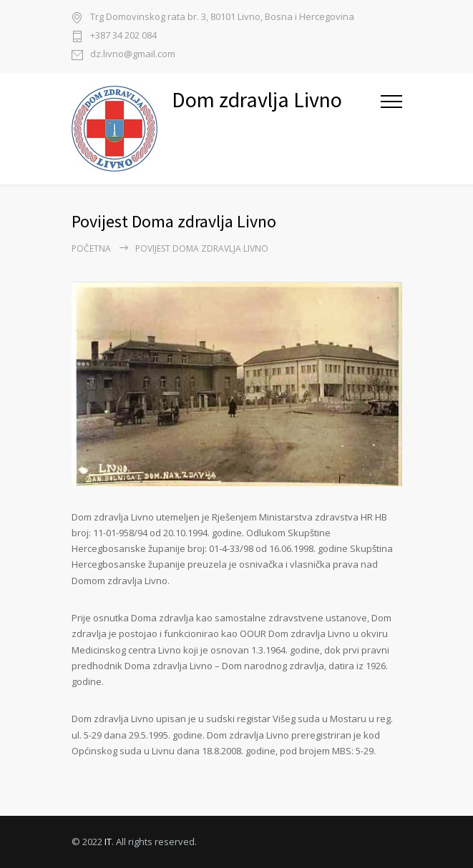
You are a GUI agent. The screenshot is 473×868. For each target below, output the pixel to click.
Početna (91, 248)
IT (108, 842)
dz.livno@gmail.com (133, 55)
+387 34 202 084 (123, 36)
